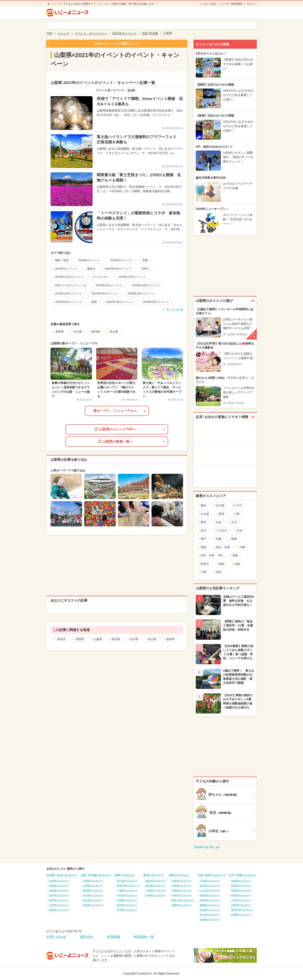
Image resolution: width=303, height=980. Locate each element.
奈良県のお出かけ (182, 896)
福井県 (169, 639)
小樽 (202, 572)
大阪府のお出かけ (182, 881)
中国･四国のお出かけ (211, 875)
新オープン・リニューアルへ (115, 411)
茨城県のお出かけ (127, 910)
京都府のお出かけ (182, 886)
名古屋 (219, 505)
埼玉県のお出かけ (127, 896)
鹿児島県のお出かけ (242, 910)
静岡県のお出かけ (156, 896)
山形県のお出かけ (59, 905)
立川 (233, 522)
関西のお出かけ (179, 875)
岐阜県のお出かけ (156, 886)
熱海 (202, 547)
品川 (202, 531)
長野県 (78, 639)
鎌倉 (233, 539)
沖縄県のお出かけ (241, 915)
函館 (220, 564)
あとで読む (210, 4)
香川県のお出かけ (210, 915)
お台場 (203, 514)
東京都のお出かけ (127, 881)
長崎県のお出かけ (241, 891)
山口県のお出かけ (210, 891)
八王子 (237, 505)
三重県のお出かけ (156, 891)
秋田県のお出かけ (59, 900)
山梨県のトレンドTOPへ (115, 429)
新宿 (220, 514)
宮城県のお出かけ (59, 886)
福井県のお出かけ (93, 905)
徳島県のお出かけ (210, 920)
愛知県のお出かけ (156, 881)
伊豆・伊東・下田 (210, 555)
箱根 (234, 555)
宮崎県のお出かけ (241, 905)
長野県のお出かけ (93, 881)
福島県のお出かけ (59, 910)
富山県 (151, 639)
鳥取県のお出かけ (210, 896)
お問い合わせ (56, 937)
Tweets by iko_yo (207, 847)
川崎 (241, 547)
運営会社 (87, 937)
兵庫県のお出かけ (182, 891)
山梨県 (97, 639)
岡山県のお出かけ (210, 886)
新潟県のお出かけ (93, 891)
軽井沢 (60, 639)
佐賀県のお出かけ (241, 886)
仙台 (217, 522)
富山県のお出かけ (93, 900)
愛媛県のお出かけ (210, 905)
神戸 (202, 539)
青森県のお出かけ (59, 891)
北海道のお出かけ (59, 881)
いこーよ (57, 4)
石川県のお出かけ (93, 896)
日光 (238, 531)
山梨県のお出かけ (93, 886)
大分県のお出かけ (241, 900)
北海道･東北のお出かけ (62, 875)
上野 (236, 514)
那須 (202, 522)
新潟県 (115, 639)
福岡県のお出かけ (241, 881)
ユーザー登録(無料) (232, 4)
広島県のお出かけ (210, 881)
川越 (236, 564)
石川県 (133, 639)
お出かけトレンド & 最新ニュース (117, 44)
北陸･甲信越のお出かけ (96, 875)
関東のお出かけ (125, 875)
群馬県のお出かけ (127, 900)
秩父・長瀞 (222, 547)
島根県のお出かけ (210, 900)
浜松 (217, 572)
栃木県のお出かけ (127, 905)
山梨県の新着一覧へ (115, 441)
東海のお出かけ (153, 875)
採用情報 (114, 937)
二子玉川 (220, 531)
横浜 (202, 505)
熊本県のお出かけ (241, 896)
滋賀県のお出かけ (182, 905)
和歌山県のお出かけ (183, 900)
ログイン (252, 4)
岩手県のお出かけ (59, 896)
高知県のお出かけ (210, 910)
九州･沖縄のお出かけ (243, 875)
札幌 (217, 539)
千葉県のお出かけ (127, 891)
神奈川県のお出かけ (128, 886)
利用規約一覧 (144, 937)
